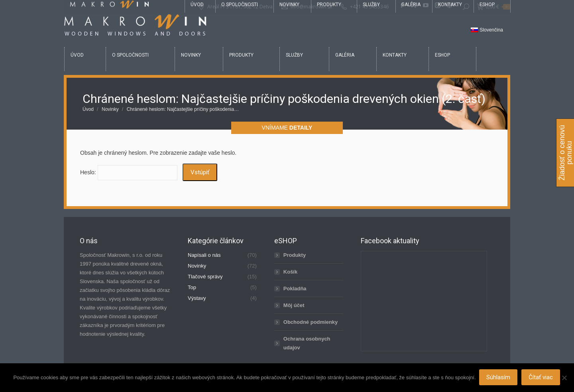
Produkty (295, 255)
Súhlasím (499, 378)
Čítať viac (542, 378)
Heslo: (129, 172)
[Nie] (564, 378)
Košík (290, 272)
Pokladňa (295, 289)
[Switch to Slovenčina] (487, 30)
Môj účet (294, 305)
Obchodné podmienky (311, 322)
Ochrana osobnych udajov (307, 343)
